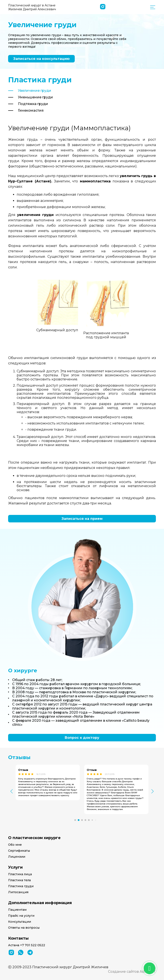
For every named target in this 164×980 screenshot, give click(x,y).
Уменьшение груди (35, 97)
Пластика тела (19, 880)
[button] (75, 820)
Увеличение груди (35, 91)
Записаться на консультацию (41, 59)
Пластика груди (21, 886)
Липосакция (18, 892)
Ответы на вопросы (24, 928)
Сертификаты (19, 851)
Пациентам (17, 910)
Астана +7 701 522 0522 (27, 945)
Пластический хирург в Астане (32, 7)
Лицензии (17, 857)
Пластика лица (20, 874)
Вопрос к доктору (82, 738)
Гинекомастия (31, 110)
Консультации (20, 922)
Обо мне (15, 845)
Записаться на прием (82, 519)
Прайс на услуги (21, 916)
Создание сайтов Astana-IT (132, 972)
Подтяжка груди (33, 104)
